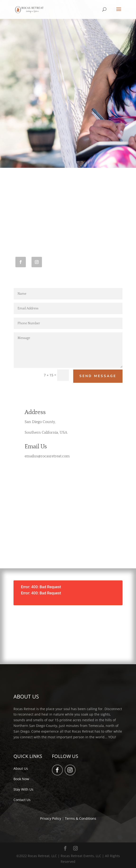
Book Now (21, 779)
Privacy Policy (51, 818)
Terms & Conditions (81, 818)
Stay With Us (23, 789)
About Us (21, 768)
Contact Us (22, 800)
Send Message (98, 376)
